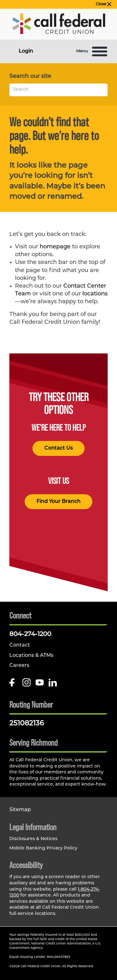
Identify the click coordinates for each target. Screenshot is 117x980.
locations (95, 294)
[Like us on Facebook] (13, 685)
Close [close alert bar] (104, 4)
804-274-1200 (30, 634)
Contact (20, 645)
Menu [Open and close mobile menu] (92, 51)
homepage (55, 247)
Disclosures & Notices (33, 839)
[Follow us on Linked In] (53, 685)
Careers (19, 666)
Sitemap (20, 810)
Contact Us (58, 448)
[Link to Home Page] (59, 25)
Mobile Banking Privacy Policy (43, 848)
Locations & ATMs (31, 656)
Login (26, 51)
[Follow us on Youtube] (40, 685)
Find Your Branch (58, 502)
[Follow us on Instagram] (27, 685)
